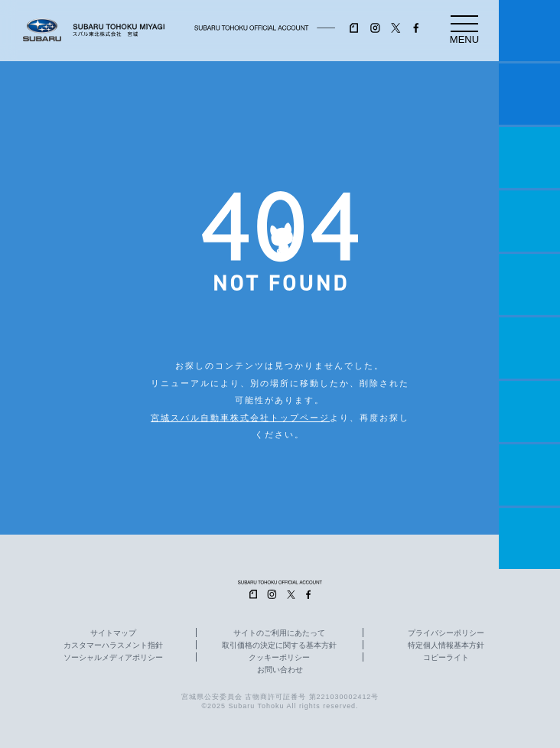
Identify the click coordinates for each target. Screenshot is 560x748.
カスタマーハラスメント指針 (113, 646)
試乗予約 (529, 94)
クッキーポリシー (279, 658)
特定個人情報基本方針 (446, 646)
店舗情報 (529, 285)
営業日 (529, 221)
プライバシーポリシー (446, 633)
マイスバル (529, 31)
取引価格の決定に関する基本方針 (279, 646)
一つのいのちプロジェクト (529, 158)
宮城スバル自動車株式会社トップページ (240, 418)
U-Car (529, 348)
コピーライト (446, 658)
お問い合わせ (280, 670)
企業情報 (529, 475)
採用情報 (529, 538)
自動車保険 (529, 411)
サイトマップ (113, 633)
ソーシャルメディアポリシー (113, 658)
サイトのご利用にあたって (279, 633)
